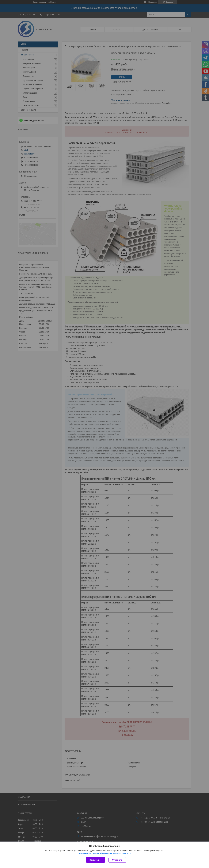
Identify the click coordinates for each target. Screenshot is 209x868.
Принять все (96, 860)
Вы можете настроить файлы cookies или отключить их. (103, 853)
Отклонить (117, 860)
